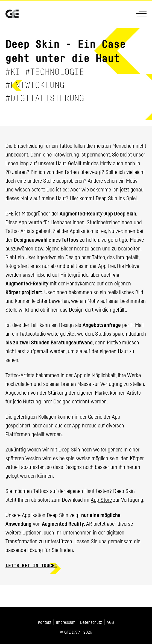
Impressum (66, 622)
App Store (101, 500)
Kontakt (45, 622)
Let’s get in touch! (31, 566)
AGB (110, 622)
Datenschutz (91, 622)
